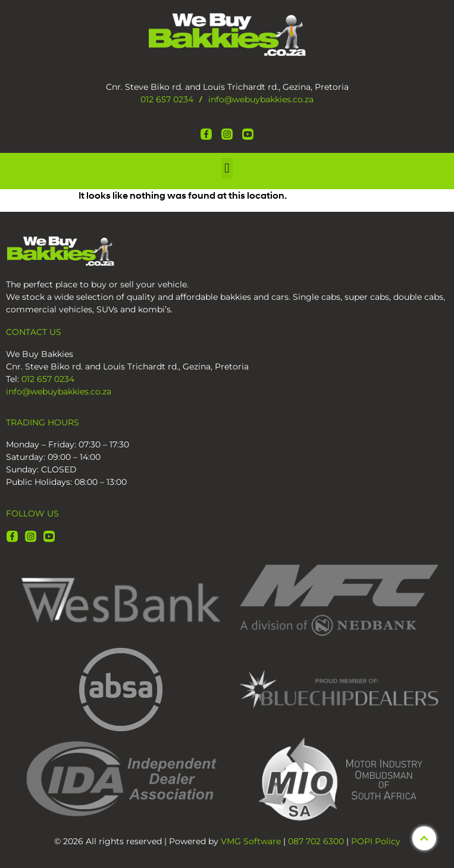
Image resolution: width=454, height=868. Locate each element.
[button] (227, 168)
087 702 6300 (316, 841)
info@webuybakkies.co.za (261, 99)
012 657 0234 (167, 99)
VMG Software (251, 841)
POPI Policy (376, 841)
